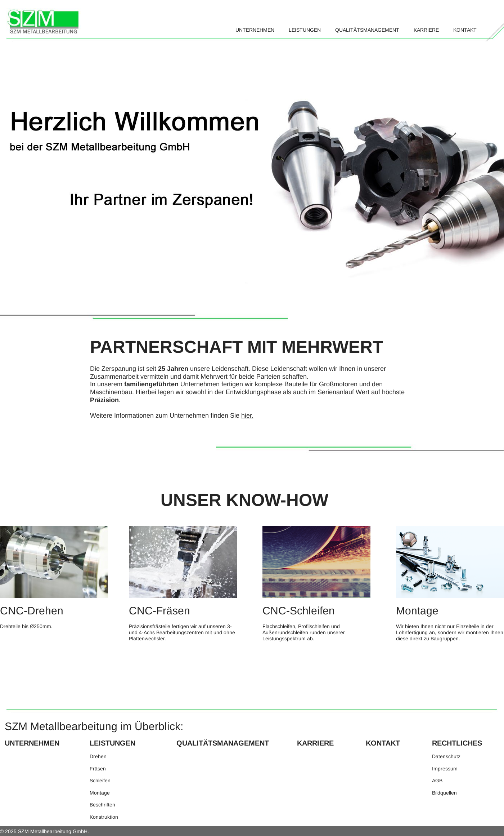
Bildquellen (444, 793)
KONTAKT (383, 743)
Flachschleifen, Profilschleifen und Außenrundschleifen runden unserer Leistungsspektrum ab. (304, 632)
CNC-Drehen (32, 611)
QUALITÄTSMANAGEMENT (223, 743)
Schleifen (101, 781)
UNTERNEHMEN (32, 743)
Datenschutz (446, 756)
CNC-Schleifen (301, 611)
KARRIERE (315, 743)
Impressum (445, 769)
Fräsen (98, 769)
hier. (247, 415)
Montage (419, 611)
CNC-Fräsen (161, 611)
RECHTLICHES (457, 743)
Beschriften (102, 805)
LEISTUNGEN (112, 743)
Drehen (98, 756)
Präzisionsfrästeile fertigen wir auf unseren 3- (180, 626)
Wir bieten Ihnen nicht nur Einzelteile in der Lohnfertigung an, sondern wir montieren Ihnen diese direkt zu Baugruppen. (450, 632)
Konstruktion (104, 817)
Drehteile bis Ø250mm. (26, 626)
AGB (437, 781)
